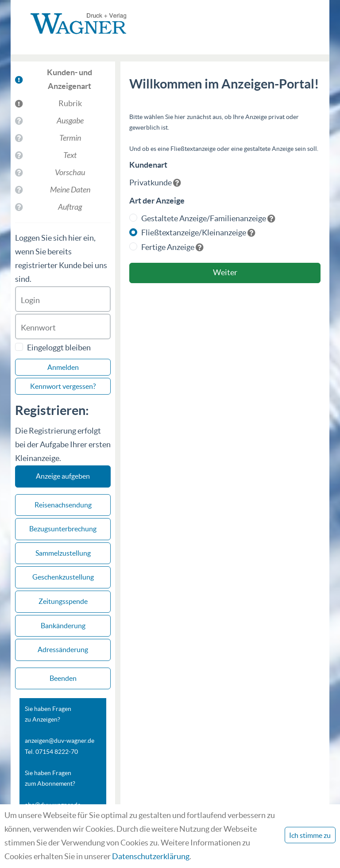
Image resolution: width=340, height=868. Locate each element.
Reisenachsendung (63, 505)
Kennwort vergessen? (63, 386)
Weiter (225, 273)
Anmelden (63, 367)
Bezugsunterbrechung (63, 529)
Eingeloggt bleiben (59, 348)
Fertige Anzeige (168, 247)
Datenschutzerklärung (151, 856)
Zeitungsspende (63, 601)
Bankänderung (63, 626)
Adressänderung (63, 649)
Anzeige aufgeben (63, 476)
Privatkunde (151, 182)
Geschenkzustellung (63, 577)
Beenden (63, 678)
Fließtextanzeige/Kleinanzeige (194, 232)
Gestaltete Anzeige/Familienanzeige (204, 218)
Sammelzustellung (63, 553)
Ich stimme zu (310, 835)
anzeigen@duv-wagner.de (60, 741)
